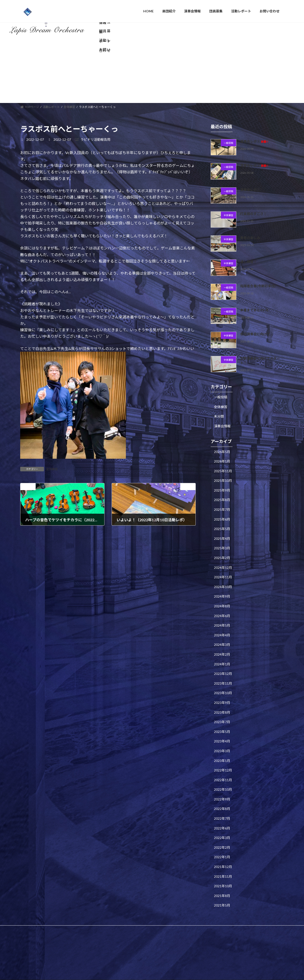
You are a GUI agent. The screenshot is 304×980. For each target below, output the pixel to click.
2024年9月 (222, 563)
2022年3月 (222, 804)
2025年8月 (222, 466)
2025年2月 (222, 524)
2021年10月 (223, 852)
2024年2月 (222, 621)
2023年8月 (222, 679)
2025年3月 (222, 515)
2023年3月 (222, 717)
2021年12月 (223, 833)
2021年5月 (222, 872)
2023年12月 (223, 640)
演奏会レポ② (254, 132)
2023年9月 (222, 669)
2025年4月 (222, 505)
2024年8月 (222, 573)
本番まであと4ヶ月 (254, 276)
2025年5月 (222, 495)
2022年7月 (222, 785)
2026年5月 (222, 418)
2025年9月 (222, 457)
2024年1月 (222, 631)
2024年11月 (223, 544)
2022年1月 (222, 824)
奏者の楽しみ (250, 204)
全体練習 (52, 436)
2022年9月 (222, 766)
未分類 (219, 383)
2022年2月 (222, 814)
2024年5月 (222, 592)
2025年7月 (222, 476)
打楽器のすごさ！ (253, 180)
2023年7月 (222, 688)
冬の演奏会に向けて (255, 300)
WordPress (126, 921)
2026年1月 (222, 428)
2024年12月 (223, 534)
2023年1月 (222, 727)
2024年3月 (222, 611)
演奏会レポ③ (254, 108)
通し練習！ (248, 228)
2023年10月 (223, 659)
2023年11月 (223, 650)
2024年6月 (222, 582)
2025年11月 (223, 437)
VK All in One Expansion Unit (183, 921)
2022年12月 (223, 737)
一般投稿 (221, 363)
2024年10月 (223, 553)
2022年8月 (222, 775)
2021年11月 (223, 843)
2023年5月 (222, 698)
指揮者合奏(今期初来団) (258, 252)
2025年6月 (222, 486)
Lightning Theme (151, 921)
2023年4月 (222, 708)
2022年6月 (222, 795)
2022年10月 (223, 756)
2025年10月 (223, 447)
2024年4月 (222, 602)
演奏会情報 (222, 392)
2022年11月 (223, 746)
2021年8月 (222, 862)
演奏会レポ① (250, 156)
